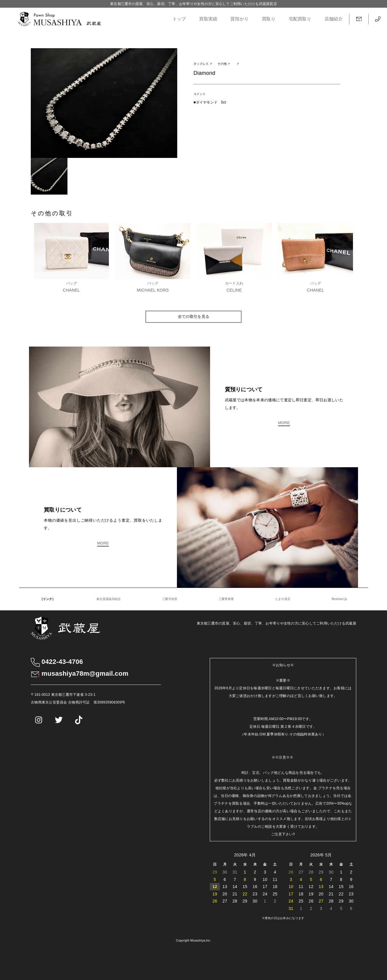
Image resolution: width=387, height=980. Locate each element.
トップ (179, 19)
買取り (269, 19)
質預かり (240, 19)
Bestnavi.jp (339, 599)
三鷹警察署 (226, 599)
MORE (284, 423)
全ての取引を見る (193, 317)
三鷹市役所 (170, 599)
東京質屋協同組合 (109, 599)
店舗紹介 (334, 19)
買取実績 (208, 19)
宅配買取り (300, 19)
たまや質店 (283, 599)
